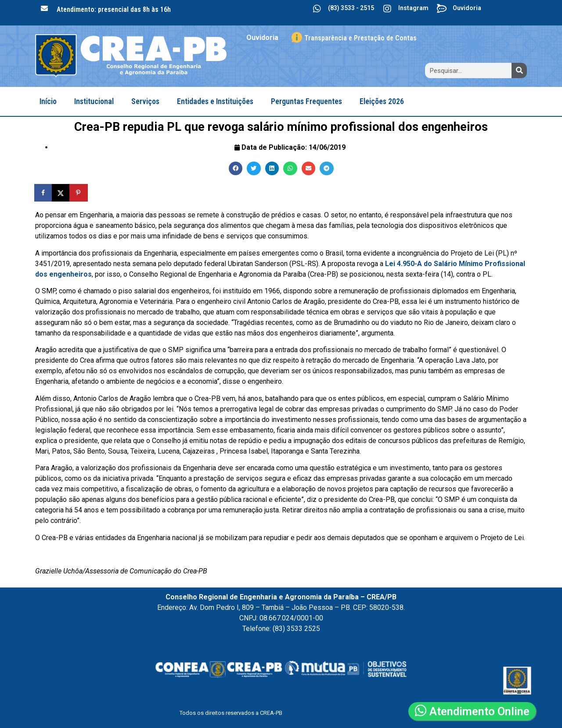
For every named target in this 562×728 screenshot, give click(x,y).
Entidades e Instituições (215, 101)
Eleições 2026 (382, 101)
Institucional (94, 101)
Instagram (413, 8)
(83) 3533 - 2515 (351, 8)
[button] (236, 169)
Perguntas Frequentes (306, 101)
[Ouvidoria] (442, 9)
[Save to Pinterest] (79, 193)
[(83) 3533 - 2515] (317, 9)
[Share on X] (61, 193)
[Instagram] (387, 9)
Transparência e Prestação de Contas (360, 38)
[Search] (519, 70)
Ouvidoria (467, 8)
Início (48, 101)
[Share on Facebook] (44, 193)
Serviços (145, 101)
